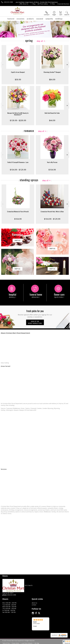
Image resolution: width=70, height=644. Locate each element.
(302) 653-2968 (8, 2)
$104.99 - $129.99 (18, 170)
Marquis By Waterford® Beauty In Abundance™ (18, 114)
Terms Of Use (6, 643)
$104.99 (52, 170)
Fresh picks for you (35, 313)
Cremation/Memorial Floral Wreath (18, 212)
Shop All (40, 41)
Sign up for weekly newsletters (35, 322)
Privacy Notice (16, 643)
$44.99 (52, 120)
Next (67, 65)
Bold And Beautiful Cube (52, 113)
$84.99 (52, 79)
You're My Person (52, 162)
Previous (3, 65)
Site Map (37, 643)
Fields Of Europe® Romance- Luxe (18, 162)
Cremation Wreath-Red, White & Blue (52, 212)
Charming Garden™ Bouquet (52, 72)
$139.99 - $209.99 (18, 120)
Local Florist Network (27, 643)
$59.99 (18, 79)
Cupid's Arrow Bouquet (18, 72)
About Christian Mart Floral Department (15, 333)
